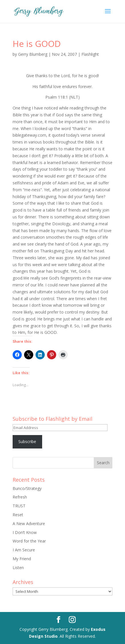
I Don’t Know (25, 532)
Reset (18, 515)
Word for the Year (29, 541)
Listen (18, 568)
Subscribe (27, 441)
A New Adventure (29, 524)
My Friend (22, 559)
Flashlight (90, 54)
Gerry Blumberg (33, 54)
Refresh (20, 497)
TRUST (19, 506)
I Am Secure (24, 550)
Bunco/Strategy (27, 488)
